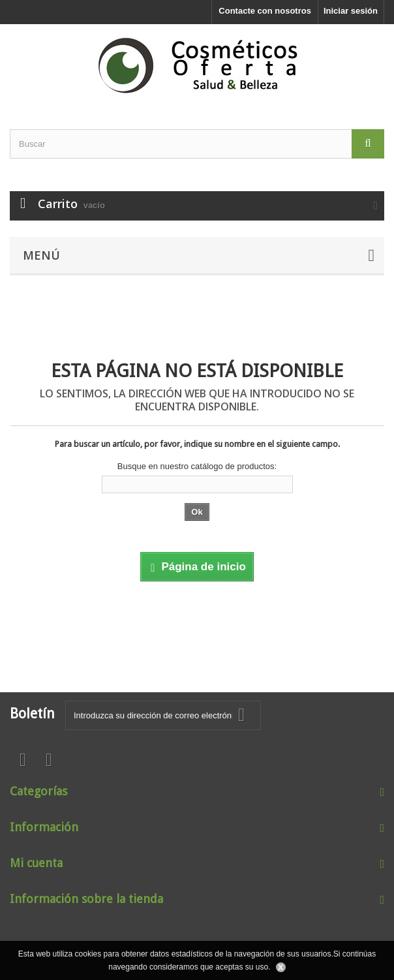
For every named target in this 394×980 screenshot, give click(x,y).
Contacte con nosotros (265, 11)
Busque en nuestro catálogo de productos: (197, 466)
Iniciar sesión (351, 11)
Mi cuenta (36, 863)
